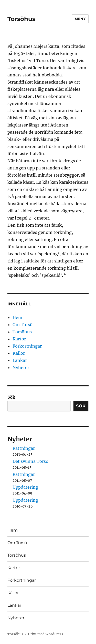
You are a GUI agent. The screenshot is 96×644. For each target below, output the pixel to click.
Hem (17, 317)
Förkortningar (27, 346)
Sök (11, 397)
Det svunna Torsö (30, 461)
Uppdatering (25, 487)
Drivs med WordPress (46, 634)
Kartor (19, 339)
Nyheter (21, 367)
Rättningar (24, 448)
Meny (80, 19)
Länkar (20, 360)
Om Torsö (23, 325)
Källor (19, 353)
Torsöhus (21, 19)
